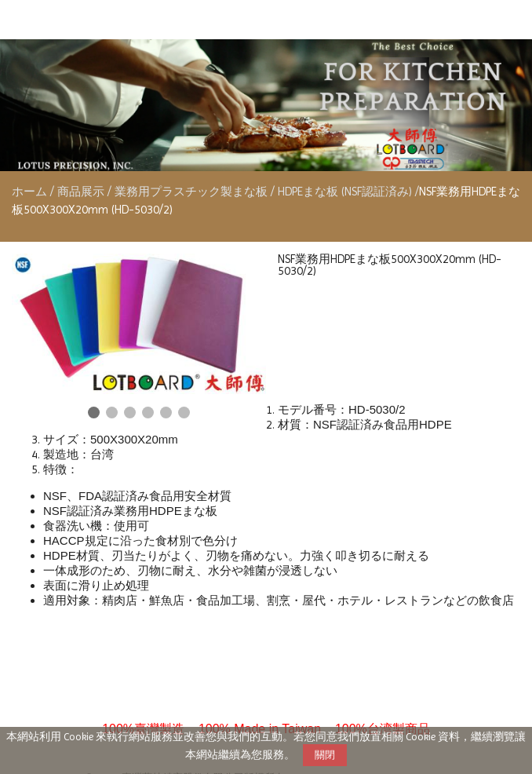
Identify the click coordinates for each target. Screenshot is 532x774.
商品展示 (82, 192)
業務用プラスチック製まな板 (191, 192)
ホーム (29, 192)
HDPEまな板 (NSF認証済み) (345, 192)
